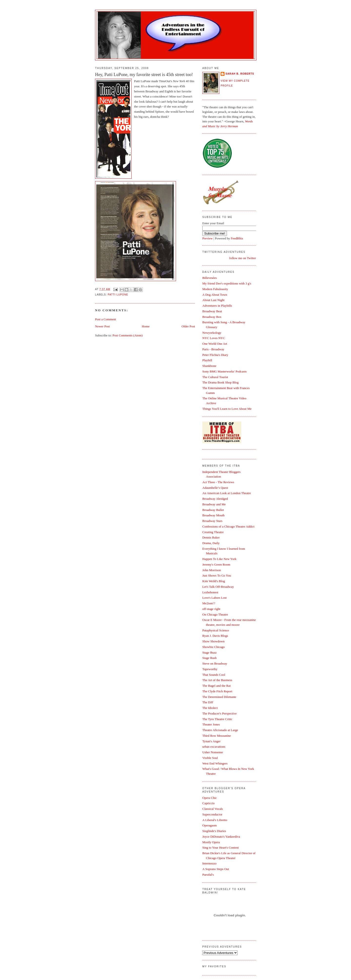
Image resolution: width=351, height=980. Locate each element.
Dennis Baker (211, 537)
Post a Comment (106, 319)
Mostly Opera (211, 842)
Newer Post (102, 326)
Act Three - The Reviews (218, 482)
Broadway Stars (212, 521)
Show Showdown (213, 641)
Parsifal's (208, 875)
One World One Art (215, 344)
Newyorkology (212, 333)
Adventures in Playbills (217, 306)
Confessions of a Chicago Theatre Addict (228, 526)
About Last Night (213, 300)
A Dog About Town (215, 295)
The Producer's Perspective (219, 713)
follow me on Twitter (243, 258)
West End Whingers (215, 763)
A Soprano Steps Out (216, 869)
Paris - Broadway (213, 349)
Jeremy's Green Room (216, 564)
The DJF (208, 702)
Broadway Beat (212, 311)
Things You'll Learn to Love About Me (227, 409)
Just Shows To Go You (217, 575)
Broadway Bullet (213, 510)
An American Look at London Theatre (227, 493)
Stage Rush (210, 658)
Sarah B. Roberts (240, 74)
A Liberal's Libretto (215, 820)
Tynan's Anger (211, 741)
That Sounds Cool (214, 675)
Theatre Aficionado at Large (220, 730)
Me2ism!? (209, 603)
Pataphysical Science (216, 630)
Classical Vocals (213, 809)
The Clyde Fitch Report (217, 691)
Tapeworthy (210, 669)
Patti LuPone (118, 295)
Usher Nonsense (213, 752)
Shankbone (209, 366)
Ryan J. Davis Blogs (215, 636)
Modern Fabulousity (215, 289)
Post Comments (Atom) (128, 335)
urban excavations (214, 747)
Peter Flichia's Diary (215, 355)
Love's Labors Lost (214, 598)
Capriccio (209, 803)
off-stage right (211, 609)
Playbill (207, 360)
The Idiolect (210, 708)
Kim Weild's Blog (214, 581)
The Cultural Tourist (215, 377)
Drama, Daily (211, 543)
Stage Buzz (210, 652)
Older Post (188, 326)
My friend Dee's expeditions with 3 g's (227, 283)
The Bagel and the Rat (216, 686)
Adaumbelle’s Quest (215, 488)
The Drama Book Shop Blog (220, 382)
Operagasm (210, 825)
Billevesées (210, 278)
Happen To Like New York (219, 559)
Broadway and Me (214, 504)
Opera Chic (210, 798)
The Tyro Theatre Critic (217, 719)
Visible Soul (210, 758)
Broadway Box (212, 317)
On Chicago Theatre (215, 614)
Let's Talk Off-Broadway (218, 587)
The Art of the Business (217, 680)
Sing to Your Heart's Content (220, 848)
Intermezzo (209, 863)
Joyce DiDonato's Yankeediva (221, 837)
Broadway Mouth (213, 515)
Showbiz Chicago (214, 647)
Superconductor (212, 814)
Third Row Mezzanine (217, 736)
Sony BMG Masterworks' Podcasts (224, 371)
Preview (208, 238)
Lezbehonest (210, 592)
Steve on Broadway (215, 663)
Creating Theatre (213, 532)
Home (146, 326)
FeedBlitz (237, 238)
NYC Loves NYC (214, 338)
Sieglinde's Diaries (214, 831)
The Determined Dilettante (219, 697)
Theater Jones (211, 724)
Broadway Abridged (215, 499)
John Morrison (212, 570)
